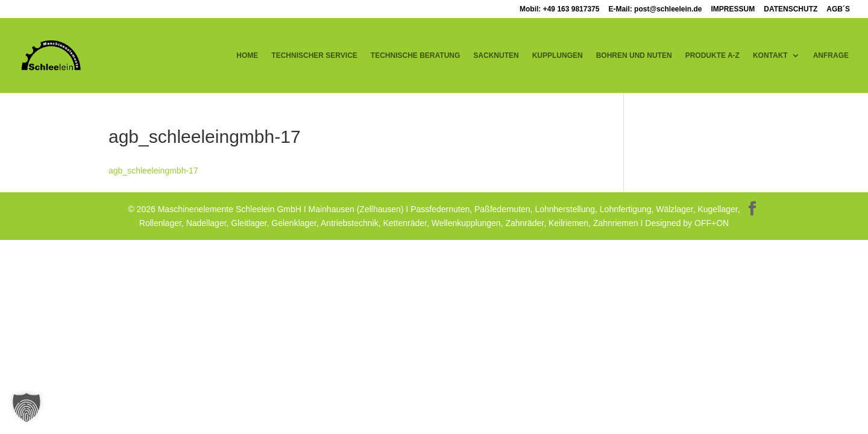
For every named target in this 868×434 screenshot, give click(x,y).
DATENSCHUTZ (791, 9)
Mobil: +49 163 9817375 (559, 9)
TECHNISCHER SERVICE (314, 55)
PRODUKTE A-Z (712, 55)
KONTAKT (770, 55)
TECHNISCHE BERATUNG (415, 55)
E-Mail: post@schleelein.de (655, 9)
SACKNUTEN (496, 55)
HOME (247, 55)
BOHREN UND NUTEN (634, 55)
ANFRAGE (831, 55)
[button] (27, 407)
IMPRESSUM (733, 9)
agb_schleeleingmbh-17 (153, 171)
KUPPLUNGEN (558, 55)
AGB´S (838, 9)
